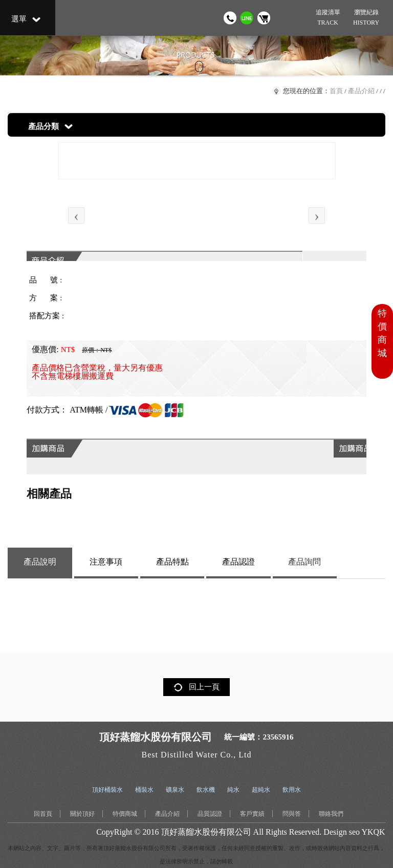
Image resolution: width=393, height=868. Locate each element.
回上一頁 (204, 687)
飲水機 (206, 790)
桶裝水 (144, 790)
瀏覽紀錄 (366, 18)
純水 (233, 790)
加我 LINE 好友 (247, 18)
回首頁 (43, 814)
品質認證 (210, 814)
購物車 (264, 18)
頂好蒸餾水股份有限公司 (206, 832)
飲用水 (292, 790)
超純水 (261, 790)
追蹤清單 (327, 18)
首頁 (336, 91)
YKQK (373, 832)
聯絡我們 (331, 814)
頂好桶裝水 (107, 790)
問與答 (292, 814)
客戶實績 (252, 814)
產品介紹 (361, 91)
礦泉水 (175, 790)
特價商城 (125, 814)
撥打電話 (230, 18)
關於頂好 (82, 814)
